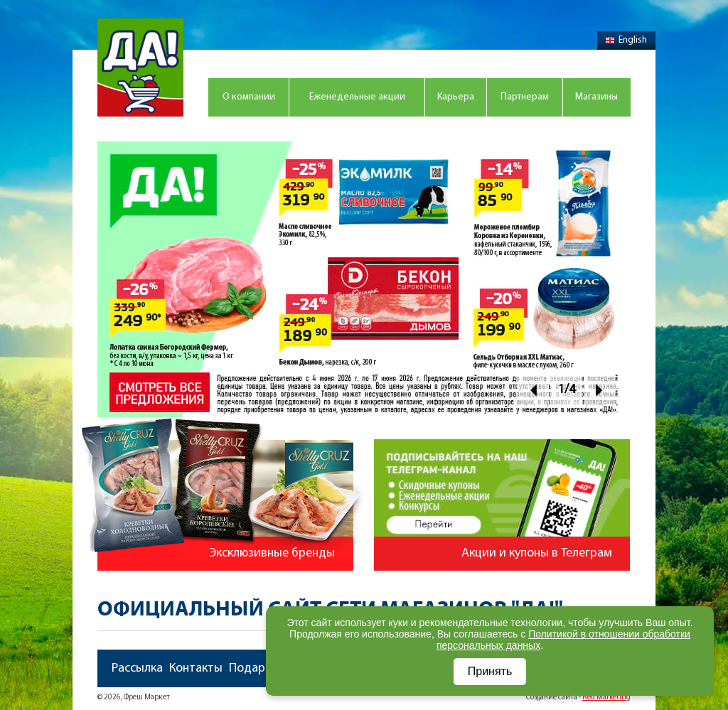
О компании (249, 97)
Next (600, 390)
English (626, 40)
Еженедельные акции (357, 97)
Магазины (596, 97)
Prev (533, 390)
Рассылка (137, 668)
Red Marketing (606, 698)
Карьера (456, 97)
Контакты (196, 668)
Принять (490, 671)
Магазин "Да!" (140, 68)
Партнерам (525, 97)
